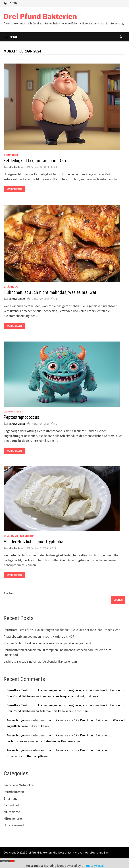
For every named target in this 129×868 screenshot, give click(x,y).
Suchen (9, 593)
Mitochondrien (13, 819)
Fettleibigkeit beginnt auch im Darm (36, 161)
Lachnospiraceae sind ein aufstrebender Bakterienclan (40, 661)
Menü (11, 37)
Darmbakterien (13, 412)
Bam (107, 852)
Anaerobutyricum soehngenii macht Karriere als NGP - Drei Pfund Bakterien (58, 720)
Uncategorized (14, 825)
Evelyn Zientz (18, 167)
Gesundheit (11, 155)
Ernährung (11, 287)
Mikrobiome (12, 812)
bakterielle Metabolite (19, 785)
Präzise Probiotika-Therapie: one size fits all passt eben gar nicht (47, 643)
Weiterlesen (15, 189)
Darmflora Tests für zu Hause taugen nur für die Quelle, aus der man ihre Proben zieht (62, 630)
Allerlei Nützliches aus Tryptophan (35, 542)
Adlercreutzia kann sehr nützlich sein (64, 711)
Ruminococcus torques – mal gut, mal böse (69, 696)
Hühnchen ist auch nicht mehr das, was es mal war (50, 292)
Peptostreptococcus (21, 417)
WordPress (91, 852)
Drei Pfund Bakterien (40, 16)
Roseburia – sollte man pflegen (28, 756)
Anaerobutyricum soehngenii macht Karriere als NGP (39, 636)
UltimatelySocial (92, 866)
